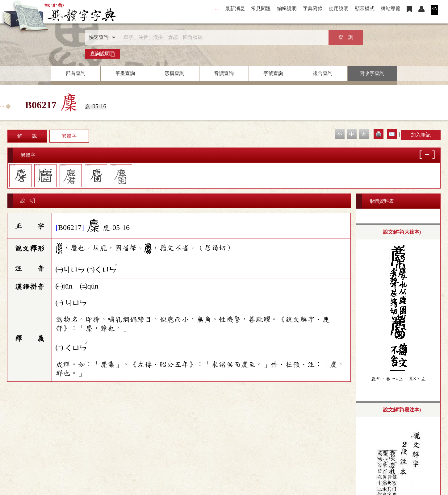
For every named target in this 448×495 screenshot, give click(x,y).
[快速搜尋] (222, 37)
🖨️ (379, 134)
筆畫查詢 (125, 73)
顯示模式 (365, 8)
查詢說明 (103, 54)
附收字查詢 (372, 73)
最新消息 (235, 8)
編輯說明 (287, 8)
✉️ (392, 134)
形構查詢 (174, 73)
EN (434, 8)
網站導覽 (391, 8)
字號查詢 (273, 73)
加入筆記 (421, 135)
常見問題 (261, 8)
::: (217, 8)
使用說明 (339, 8)
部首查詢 (76, 73)
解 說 (27, 136)
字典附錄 (313, 8)
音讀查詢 (224, 73)
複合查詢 (323, 73)
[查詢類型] (101, 37)
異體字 (69, 136)
